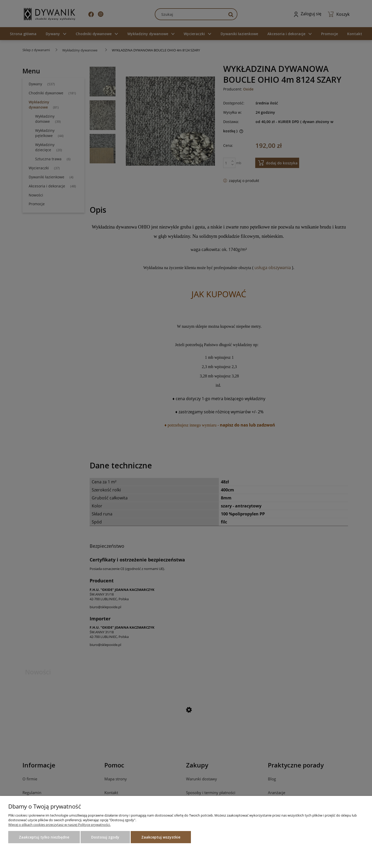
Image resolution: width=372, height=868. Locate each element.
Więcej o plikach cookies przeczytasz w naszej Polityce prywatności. (59, 825)
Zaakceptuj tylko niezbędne (44, 837)
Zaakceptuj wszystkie (161, 837)
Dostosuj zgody (105, 837)
